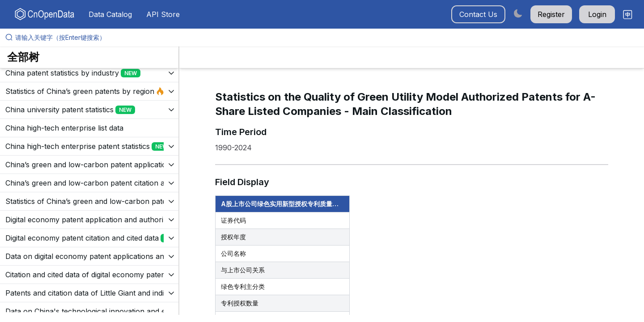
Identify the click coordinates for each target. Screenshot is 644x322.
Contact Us (478, 14)
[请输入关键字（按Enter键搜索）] (326, 38)
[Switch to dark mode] (518, 13)
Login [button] (597, 14)
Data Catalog (110, 14)
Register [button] (551, 14)
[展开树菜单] (89, 73)
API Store (163, 14)
